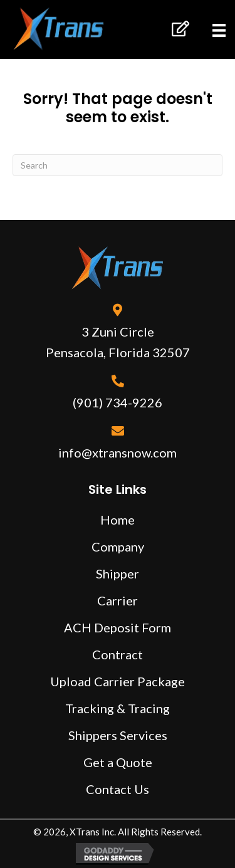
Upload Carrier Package (118, 681)
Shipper (118, 573)
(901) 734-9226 (118, 402)
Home (118, 520)
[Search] (118, 165)
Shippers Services (118, 735)
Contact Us (118, 789)
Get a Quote (118, 762)
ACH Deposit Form (118, 627)
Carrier (118, 600)
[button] (180, 29)
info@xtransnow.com (118, 452)
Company (118, 546)
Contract (118, 654)
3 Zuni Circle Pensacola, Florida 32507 (118, 342)
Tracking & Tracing (118, 708)
